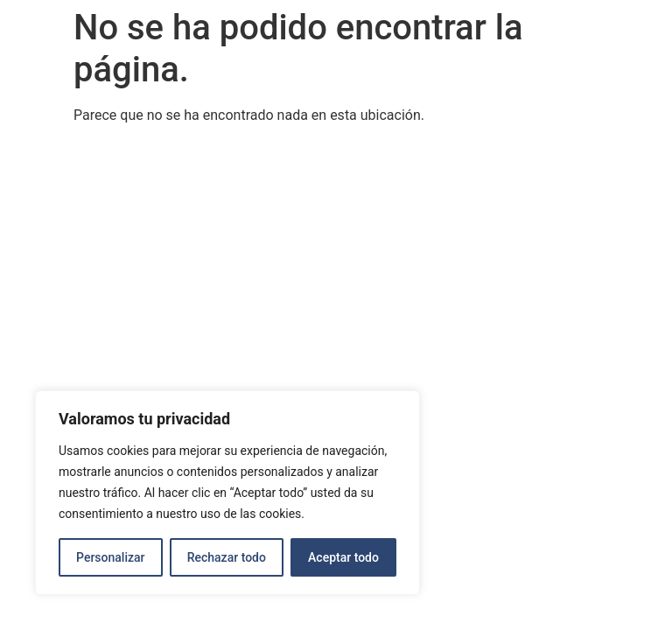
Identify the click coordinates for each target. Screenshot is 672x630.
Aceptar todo (343, 557)
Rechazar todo (227, 557)
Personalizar (110, 557)
